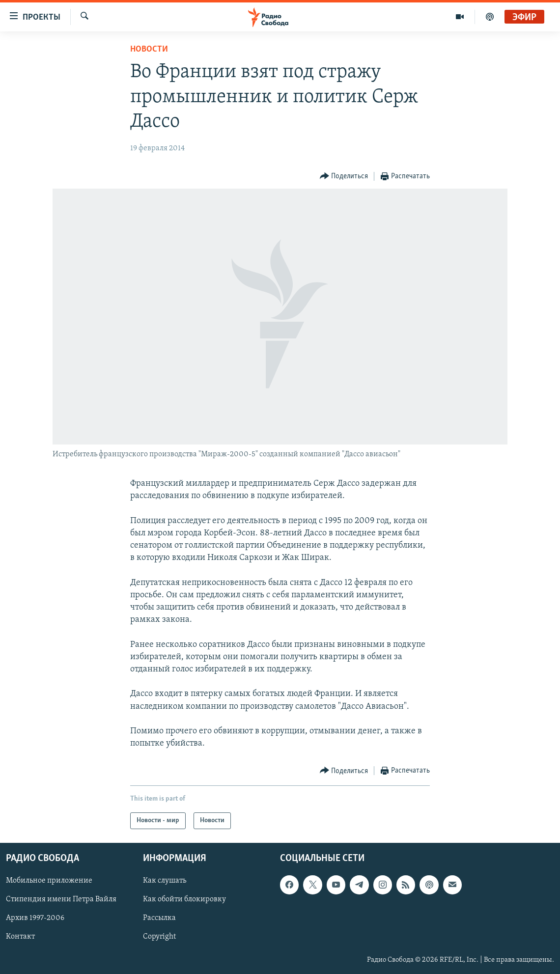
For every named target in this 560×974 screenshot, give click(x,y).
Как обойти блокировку (184, 900)
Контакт (20, 937)
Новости (149, 49)
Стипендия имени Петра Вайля (61, 900)
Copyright (159, 937)
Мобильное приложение (49, 881)
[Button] (344, 177)
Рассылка (159, 918)
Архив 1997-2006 (35, 918)
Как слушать (165, 881)
